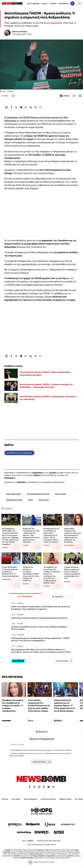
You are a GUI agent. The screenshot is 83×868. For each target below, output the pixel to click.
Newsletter (21, 482)
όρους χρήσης (47, 750)
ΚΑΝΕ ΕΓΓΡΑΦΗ (41, 762)
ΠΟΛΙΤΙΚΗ (53, 4)
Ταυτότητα (5, 799)
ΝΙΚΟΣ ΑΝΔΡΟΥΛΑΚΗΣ (14, 494)
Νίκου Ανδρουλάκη (53, 23)
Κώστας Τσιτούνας (20, 32)
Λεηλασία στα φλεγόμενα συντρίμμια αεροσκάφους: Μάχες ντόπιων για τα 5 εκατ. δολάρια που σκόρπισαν (31, 574)
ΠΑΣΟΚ (30, 500)
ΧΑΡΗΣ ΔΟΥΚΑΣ (44, 500)
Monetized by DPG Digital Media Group (49, 841)
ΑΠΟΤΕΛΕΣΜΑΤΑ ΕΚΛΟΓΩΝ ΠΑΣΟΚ (38, 494)
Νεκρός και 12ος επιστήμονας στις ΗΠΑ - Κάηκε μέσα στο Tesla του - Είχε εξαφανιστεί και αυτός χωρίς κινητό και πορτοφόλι (31, 535)
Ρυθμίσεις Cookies (65, 799)
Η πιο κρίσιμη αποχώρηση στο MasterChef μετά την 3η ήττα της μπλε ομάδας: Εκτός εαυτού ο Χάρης (39, 706)
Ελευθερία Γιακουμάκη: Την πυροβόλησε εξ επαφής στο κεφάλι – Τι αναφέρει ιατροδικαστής (13, 706)
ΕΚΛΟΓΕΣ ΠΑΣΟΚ (61, 494)
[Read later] (80, 96)
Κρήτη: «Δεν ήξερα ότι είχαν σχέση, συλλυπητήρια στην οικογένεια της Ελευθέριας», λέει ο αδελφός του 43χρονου (40, 608)
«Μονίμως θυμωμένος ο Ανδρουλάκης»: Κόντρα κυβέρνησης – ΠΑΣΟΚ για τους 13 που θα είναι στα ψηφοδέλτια (40, 639)
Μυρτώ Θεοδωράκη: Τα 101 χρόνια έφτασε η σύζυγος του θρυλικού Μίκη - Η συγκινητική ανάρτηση (10, 572)
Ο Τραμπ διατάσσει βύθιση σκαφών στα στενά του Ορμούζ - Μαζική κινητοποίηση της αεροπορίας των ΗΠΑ (72, 573)
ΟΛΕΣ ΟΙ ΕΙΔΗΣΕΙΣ (33, 4)
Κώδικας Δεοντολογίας (48, 799)
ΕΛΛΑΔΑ (45, 4)
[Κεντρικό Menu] (79, 3)
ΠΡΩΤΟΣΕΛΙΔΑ (64, 4)
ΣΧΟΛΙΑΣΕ (65, 96)
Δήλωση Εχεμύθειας (31, 799)
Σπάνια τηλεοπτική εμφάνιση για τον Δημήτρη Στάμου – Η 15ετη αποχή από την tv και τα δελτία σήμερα (65, 706)
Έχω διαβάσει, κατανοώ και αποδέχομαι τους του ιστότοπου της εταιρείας (41, 750)
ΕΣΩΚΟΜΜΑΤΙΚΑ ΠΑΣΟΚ (14, 500)
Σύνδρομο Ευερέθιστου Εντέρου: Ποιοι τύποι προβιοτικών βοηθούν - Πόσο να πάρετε (40, 628)
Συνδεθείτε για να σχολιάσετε (19, 453)
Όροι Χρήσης (16, 799)
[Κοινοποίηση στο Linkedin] (31, 107)
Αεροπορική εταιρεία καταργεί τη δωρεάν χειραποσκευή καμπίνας (39, 618)
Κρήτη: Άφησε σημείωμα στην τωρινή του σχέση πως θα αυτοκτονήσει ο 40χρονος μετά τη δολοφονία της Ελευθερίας (72, 535)
